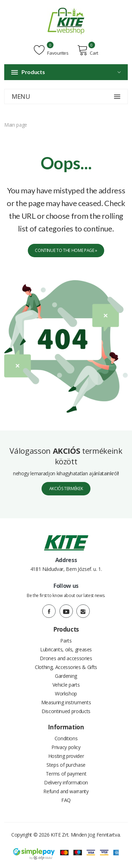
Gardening (66, 676)
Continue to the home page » (66, 250)
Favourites (51, 50)
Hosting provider (66, 756)
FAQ (66, 800)
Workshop (66, 694)
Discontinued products (66, 711)
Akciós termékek (66, 489)
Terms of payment (66, 774)
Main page (16, 125)
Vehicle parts (66, 685)
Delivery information (66, 782)
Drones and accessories (66, 658)
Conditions (66, 738)
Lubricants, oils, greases (66, 649)
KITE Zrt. (60, 835)
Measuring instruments (66, 702)
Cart (88, 50)
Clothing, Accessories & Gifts (66, 667)
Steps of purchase (66, 765)
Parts (66, 641)
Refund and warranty (66, 791)
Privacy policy (66, 747)
